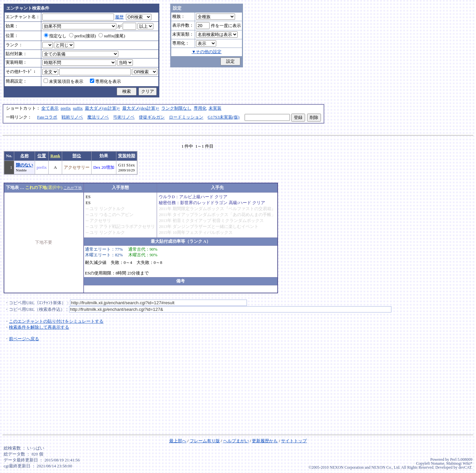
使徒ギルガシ (152, 117)
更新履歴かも (265, 441)
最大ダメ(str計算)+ (103, 108)
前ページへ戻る (24, 339)
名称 (24, 156)
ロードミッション (186, 117)
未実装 (215, 108)
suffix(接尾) (112, 36)
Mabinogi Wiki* (459, 463)
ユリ (94, 209)
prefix (66, 108)
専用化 (200, 108)
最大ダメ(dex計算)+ (141, 108)
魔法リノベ (98, 117)
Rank (55, 156)
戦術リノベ (72, 117)
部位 (77, 156)
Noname (437, 463)
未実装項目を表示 (63, 82)
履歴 (119, 17)
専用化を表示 (105, 82)
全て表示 (50, 108)
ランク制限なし (176, 108)
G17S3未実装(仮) (223, 117)
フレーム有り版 (205, 441)
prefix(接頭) (82, 36)
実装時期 (127, 156)
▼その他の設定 (207, 52)
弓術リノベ (124, 117)
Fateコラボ (47, 117)
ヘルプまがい (236, 441)
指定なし (55, 36)
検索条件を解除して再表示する (39, 327)
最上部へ (178, 441)
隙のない (24, 165)
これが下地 (73, 188)
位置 (42, 156)
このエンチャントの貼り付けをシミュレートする (56, 321)
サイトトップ (294, 441)
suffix (78, 108)
